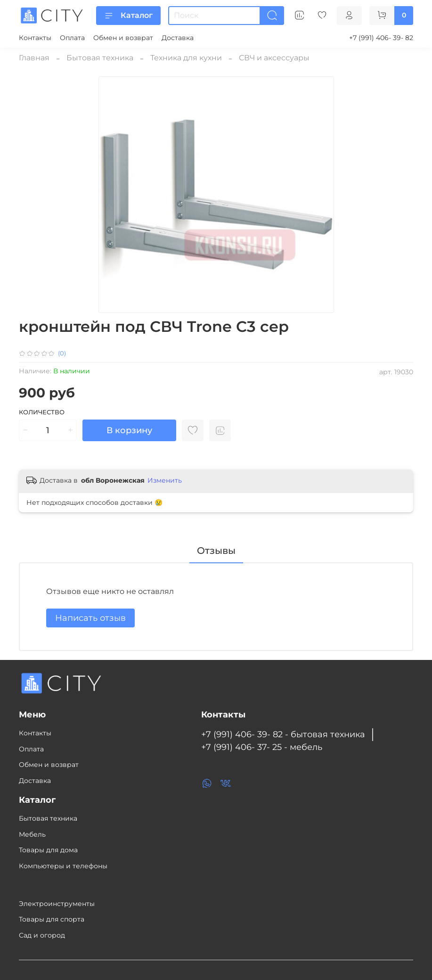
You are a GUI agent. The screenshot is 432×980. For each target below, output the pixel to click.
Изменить (165, 480)
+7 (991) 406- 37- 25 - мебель (262, 747)
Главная (34, 58)
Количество (42, 412)
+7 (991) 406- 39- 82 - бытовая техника (283, 734)
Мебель (32, 834)
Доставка (178, 38)
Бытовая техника (100, 58)
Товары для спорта (52, 919)
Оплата (72, 38)
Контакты (35, 38)
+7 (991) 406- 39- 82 (381, 38)
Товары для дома (48, 850)
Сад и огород (42, 935)
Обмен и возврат (123, 38)
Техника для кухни (186, 58)
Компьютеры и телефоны (63, 866)
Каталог (128, 16)
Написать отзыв (90, 618)
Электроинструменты (57, 904)
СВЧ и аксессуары (274, 58)
